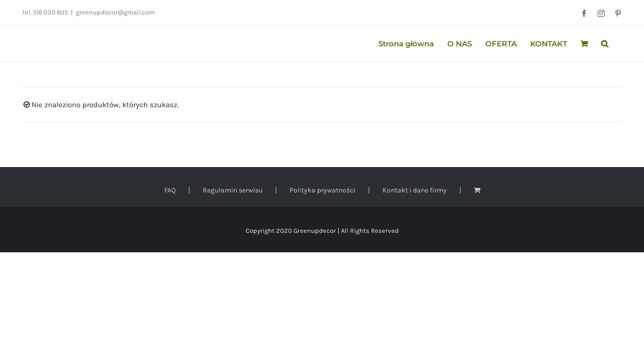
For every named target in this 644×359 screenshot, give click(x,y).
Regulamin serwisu (233, 190)
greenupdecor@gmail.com (115, 12)
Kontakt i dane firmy (415, 190)
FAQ (170, 190)
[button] (618, 44)
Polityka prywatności (322, 190)
